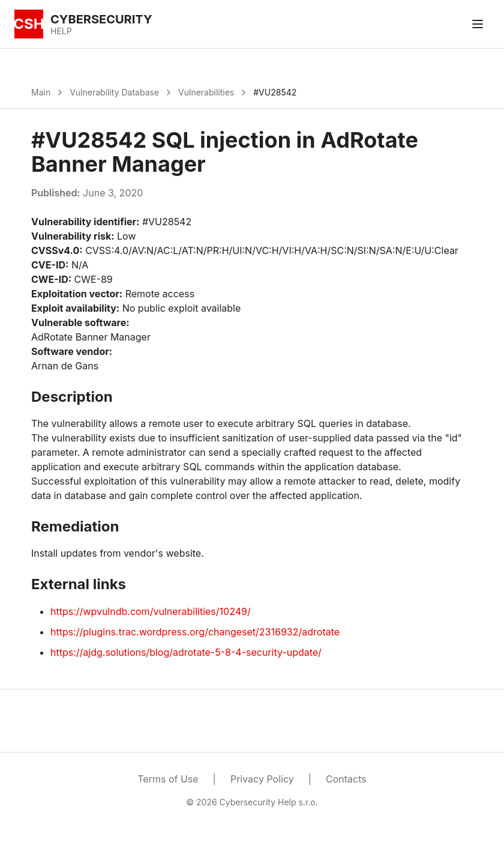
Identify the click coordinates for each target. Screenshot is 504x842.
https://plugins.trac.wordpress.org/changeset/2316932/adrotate (195, 632)
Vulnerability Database (114, 92)
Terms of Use (168, 779)
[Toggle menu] (478, 24)
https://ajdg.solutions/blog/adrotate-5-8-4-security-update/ (186, 652)
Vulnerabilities (206, 92)
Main (41, 92)
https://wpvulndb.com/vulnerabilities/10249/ (151, 611)
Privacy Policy (262, 779)
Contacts (346, 779)
